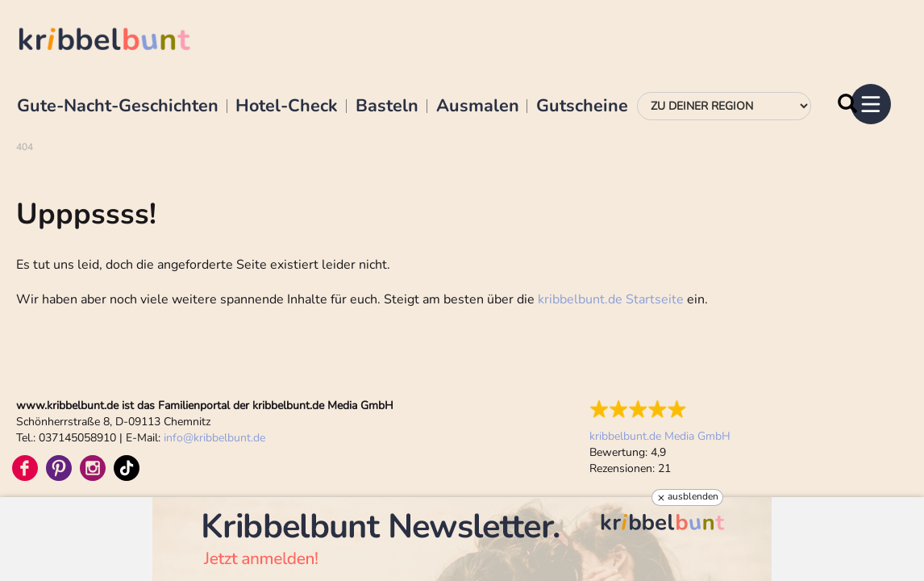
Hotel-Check (287, 107)
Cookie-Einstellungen (526, 367)
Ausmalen (478, 107)
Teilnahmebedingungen (356, 367)
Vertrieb (33, 438)
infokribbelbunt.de (214, 258)
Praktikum (135, 438)
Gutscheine (582, 107)
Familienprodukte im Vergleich (82, 367)
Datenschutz (260, 367)
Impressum (190, 367)
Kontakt (192, 438)
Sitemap (443, 367)
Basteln (387, 107)
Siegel (81, 438)
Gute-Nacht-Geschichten (118, 107)
